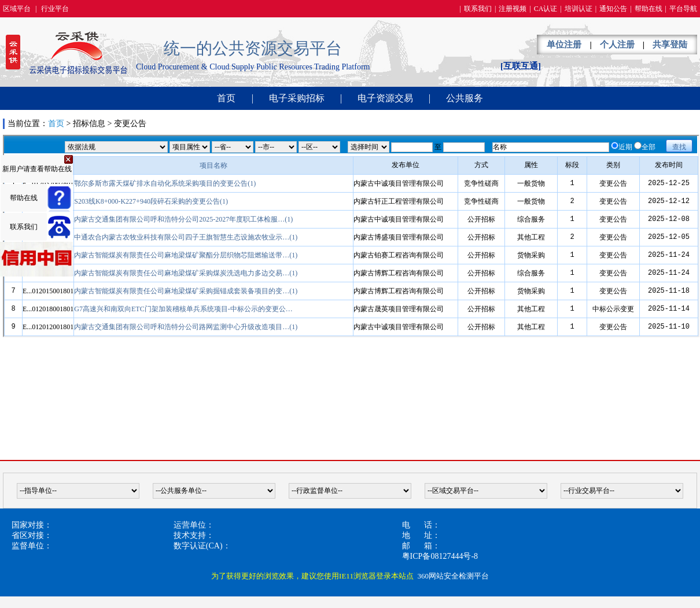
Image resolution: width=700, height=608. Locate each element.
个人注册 (617, 45)
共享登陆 (670, 45)
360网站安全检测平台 (453, 576)
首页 (226, 98)
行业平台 (55, 9)
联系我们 (478, 9)
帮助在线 (649, 9)
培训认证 (579, 9)
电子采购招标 (297, 98)
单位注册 (564, 45)
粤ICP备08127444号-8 (440, 556)
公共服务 (465, 98)
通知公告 (613, 9)
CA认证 (546, 9)
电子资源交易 (385, 98)
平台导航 (683, 9)
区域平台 (17, 9)
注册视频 (513, 9)
